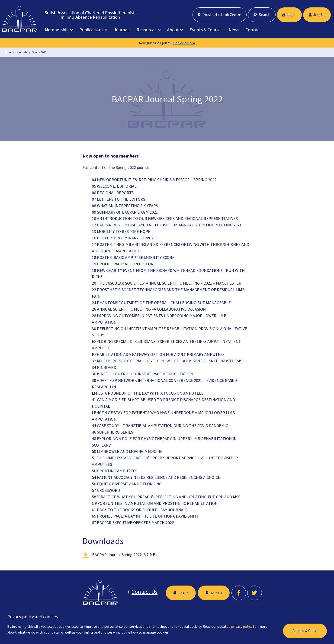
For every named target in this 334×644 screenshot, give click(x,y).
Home (8, 52)
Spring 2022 (39, 52)
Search (262, 15)
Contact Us (143, 592)
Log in (289, 15)
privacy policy (242, 626)
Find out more (184, 43)
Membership (57, 30)
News (234, 30)
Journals (122, 30)
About (173, 30)
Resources (146, 30)
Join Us (317, 15)
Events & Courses (206, 30)
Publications (91, 30)
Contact (253, 30)
